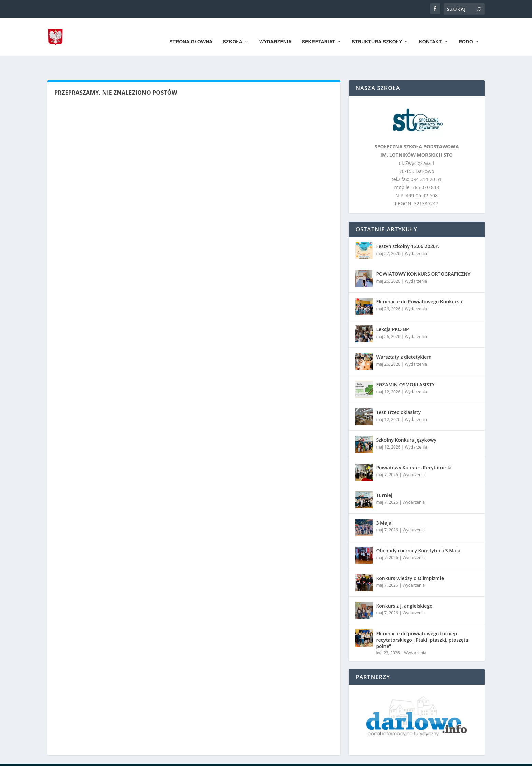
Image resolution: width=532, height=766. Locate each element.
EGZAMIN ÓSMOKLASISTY (405, 363)
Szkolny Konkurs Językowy (406, 419)
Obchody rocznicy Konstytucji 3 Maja (418, 529)
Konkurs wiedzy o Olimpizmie (410, 557)
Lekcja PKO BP (392, 308)
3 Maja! (384, 502)
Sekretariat (318, 31)
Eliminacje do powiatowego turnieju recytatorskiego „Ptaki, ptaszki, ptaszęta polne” (422, 618)
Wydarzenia (275, 31)
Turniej (384, 474)
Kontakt (430, 31)
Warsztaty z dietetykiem (404, 336)
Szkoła (233, 31)
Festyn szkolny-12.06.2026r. (407, 225)
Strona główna (191, 31)
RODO (466, 31)
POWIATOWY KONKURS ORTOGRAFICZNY (423, 253)
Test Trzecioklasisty (398, 391)
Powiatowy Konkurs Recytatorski (414, 446)
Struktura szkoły (377, 31)
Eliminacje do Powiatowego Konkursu (419, 280)
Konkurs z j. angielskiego (404, 585)
